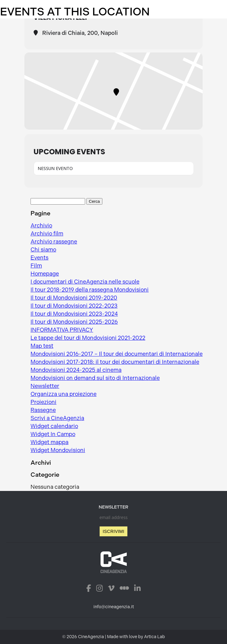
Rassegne (43, 410)
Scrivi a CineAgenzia (57, 418)
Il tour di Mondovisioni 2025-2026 (74, 322)
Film (36, 266)
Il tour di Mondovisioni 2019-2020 (74, 298)
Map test (42, 346)
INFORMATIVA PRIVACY (62, 330)
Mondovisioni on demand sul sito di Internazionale (95, 378)
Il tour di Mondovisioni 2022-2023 (74, 306)
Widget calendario (54, 426)
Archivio (41, 226)
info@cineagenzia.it (114, 607)
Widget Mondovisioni (58, 450)
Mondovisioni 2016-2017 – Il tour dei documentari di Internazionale (117, 354)
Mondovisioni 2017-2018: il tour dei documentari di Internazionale (115, 362)
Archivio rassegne (54, 242)
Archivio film (47, 234)
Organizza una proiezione (64, 394)
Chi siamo (43, 250)
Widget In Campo (53, 434)
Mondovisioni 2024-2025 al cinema (76, 370)
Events (39, 258)
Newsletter (45, 386)
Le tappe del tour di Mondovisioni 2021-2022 (88, 338)
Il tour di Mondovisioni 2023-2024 (74, 314)
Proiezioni (43, 402)
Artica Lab (155, 637)
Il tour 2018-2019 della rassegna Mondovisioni (90, 290)
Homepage (45, 274)
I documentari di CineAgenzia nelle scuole (85, 282)
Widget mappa (50, 442)
